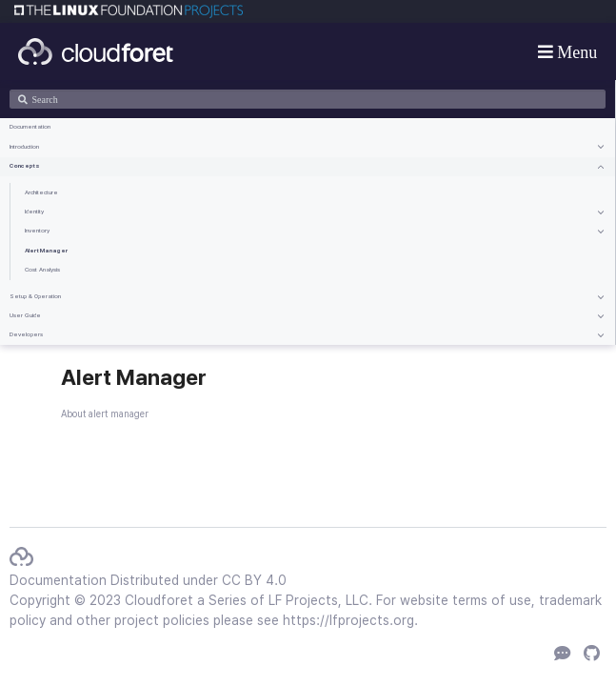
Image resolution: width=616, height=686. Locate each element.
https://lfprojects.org (348, 620)
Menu (576, 51)
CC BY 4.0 (254, 580)
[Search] (308, 99)
